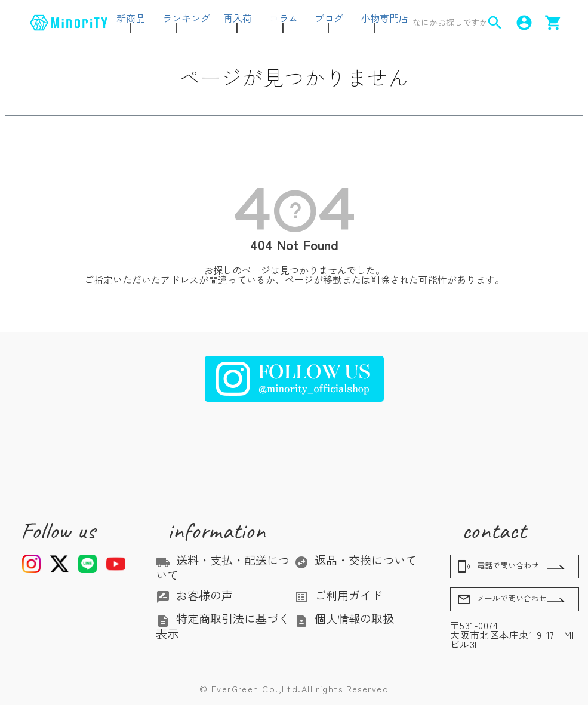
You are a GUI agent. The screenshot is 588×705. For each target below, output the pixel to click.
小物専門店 (384, 18)
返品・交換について (355, 560)
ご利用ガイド (338, 595)
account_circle (522, 23)
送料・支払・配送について (223, 567)
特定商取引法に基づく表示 (223, 626)
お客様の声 (194, 595)
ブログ (329, 18)
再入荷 (238, 18)
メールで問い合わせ (502, 599)
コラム (284, 18)
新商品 (131, 18)
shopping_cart (551, 23)
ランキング (186, 18)
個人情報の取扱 (344, 618)
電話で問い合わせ (498, 567)
